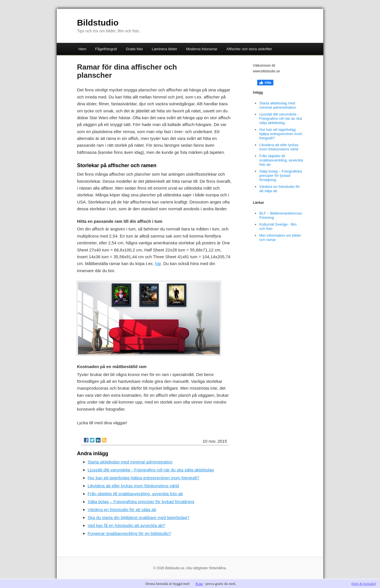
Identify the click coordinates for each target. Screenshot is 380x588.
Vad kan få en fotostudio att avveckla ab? (126, 525)
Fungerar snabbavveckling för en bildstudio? (129, 533)
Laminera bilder (164, 49)
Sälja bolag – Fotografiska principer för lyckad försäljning (141, 502)
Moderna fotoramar (202, 49)
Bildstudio (98, 23)
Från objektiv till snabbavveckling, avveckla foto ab (135, 494)
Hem (82, 49)
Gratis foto (134, 49)
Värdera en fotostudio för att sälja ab (122, 510)
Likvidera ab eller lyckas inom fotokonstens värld (133, 486)
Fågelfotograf (106, 49)
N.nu (199, 584)
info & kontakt (364, 584)
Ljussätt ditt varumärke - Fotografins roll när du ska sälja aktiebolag (151, 470)
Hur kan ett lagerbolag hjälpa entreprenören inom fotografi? (143, 478)
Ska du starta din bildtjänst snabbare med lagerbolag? (139, 517)
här (158, 263)
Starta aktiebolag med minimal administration (130, 462)
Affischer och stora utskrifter (249, 49)
